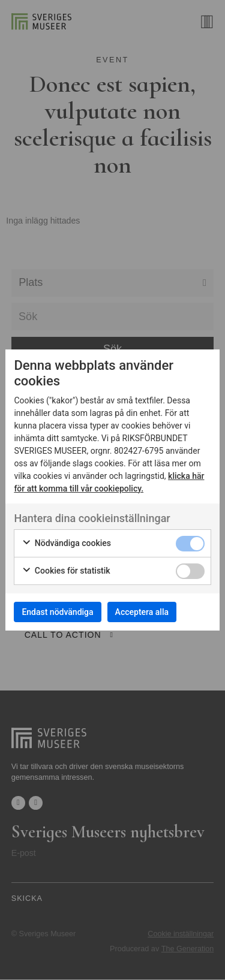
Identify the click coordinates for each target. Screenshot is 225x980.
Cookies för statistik (66, 571)
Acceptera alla (142, 612)
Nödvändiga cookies (66, 544)
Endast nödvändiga (57, 612)
